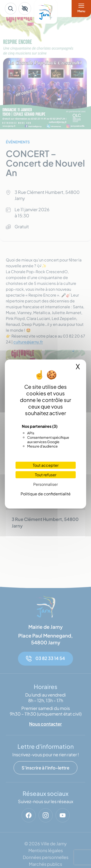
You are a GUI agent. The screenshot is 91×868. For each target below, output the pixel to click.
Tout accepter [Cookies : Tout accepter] (46, 465)
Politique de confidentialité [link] (46, 494)
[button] (25, 9)
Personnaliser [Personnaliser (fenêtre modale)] (45, 484)
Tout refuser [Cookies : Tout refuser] (46, 475)
